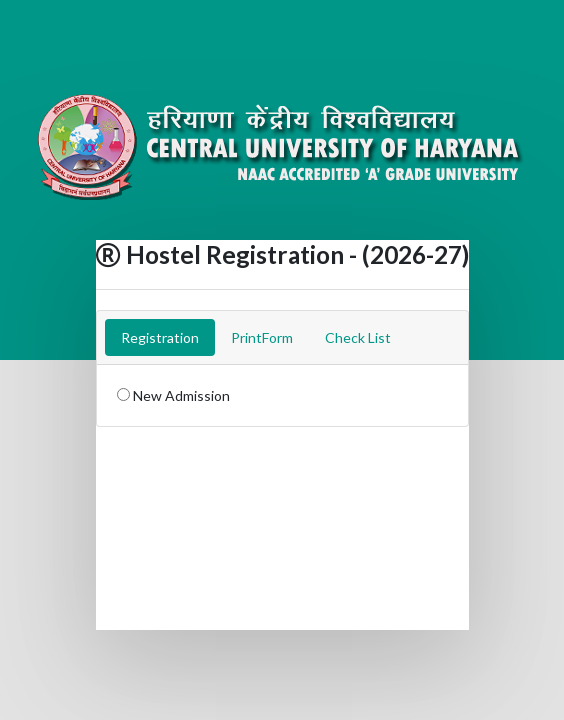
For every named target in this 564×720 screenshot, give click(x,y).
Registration (160, 337)
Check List (358, 337)
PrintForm (262, 337)
